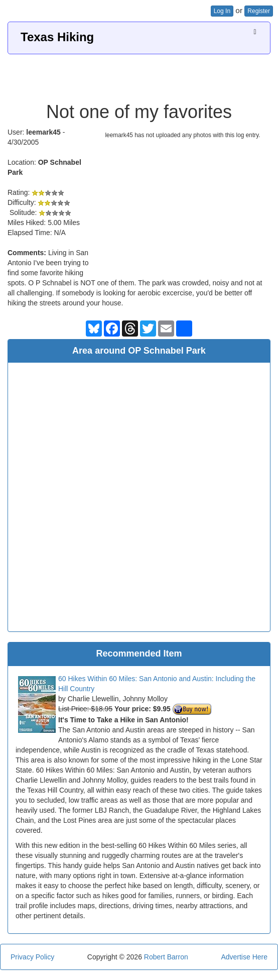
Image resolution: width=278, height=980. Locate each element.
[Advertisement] (139, 74)
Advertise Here (244, 957)
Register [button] (259, 11)
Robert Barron (166, 957)
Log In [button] (222, 11)
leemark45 (43, 132)
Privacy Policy (32, 957)
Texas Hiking (57, 37)
